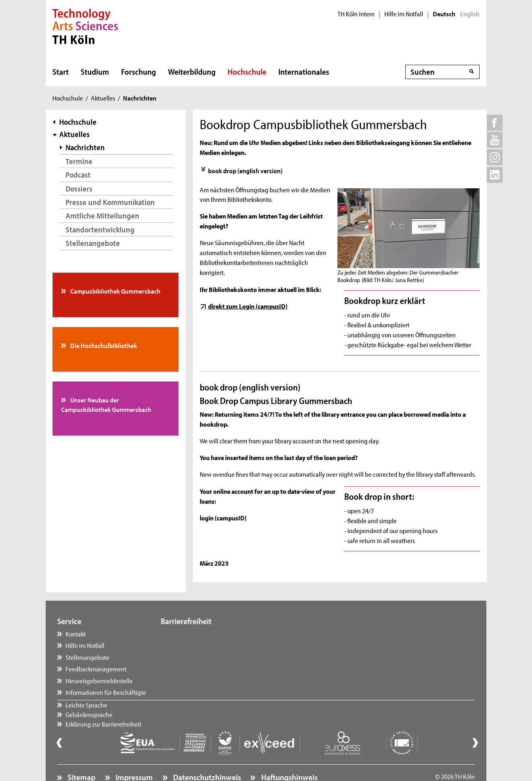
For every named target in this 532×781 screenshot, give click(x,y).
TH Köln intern (356, 14)
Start (61, 72)
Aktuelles (103, 98)
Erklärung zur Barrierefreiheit (207, 657)
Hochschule (247, 72)
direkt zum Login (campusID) (248, 306)
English (470, 14)
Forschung (139, 72)
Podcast (78, 175)
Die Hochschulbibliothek (103, 345)
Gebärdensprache (192, 645)
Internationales (304, 72)
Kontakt (76, 634)
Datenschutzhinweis (206, 756)
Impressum (133, 756)
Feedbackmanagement (96, 669)
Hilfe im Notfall (404, 14)
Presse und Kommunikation (110, 202)
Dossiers (79, 188)
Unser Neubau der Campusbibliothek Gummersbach (106, 404)
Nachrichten (85, 147)
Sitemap (81, 756)
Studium (95, 72)
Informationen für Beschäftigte (106, 692)
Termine (79, 161)
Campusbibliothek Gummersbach (115, 291)
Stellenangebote (93, 243)
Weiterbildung (192, 72)
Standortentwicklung (100, 229)
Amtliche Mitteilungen (102, 216)
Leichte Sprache (190, 634)
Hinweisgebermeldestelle (99, 680)
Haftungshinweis (289, 756)
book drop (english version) (245, 170)
